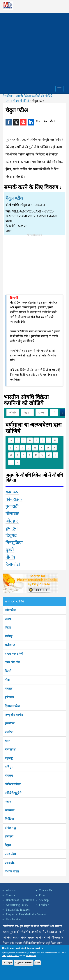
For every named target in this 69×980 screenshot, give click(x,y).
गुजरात (9, 689)
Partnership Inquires (18, 910)
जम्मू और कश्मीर (14, 715)
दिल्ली (8, 671)
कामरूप (12, 492)
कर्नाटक (9, 732)
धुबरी (10, 550)
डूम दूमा (12, 528)
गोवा (7, 680)
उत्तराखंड (10, 863)
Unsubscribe (13, 919)
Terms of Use (31, 955)
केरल (8, 741)
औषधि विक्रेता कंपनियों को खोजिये (34, 96)
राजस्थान (10, 810)
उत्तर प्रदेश (10, 854)
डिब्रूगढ (11, 535)
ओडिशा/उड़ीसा (13, 784)
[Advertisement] (34, 48)
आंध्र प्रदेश (10, 610)
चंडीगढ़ (9, 636)
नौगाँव (10, 557)
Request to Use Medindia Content (26, 914)
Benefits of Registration (20, 900)
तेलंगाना (9, 836)
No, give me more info (24, 963)
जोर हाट (12, 521)
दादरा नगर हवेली (14, 654)
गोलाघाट (12, 514)
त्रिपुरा (8, 845)
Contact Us (46, 890)
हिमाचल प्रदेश (12, 706)
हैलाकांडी (13, 564)
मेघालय (9, 776)
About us (11, 890)
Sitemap (44, 900)
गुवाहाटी (12, 506)
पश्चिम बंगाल (12, 871)
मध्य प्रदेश (10, 749)
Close (38, 963)
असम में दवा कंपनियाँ (17, 101)
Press (42, 895)
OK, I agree (7, 963)
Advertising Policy (17, 905)
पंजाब (8, 802)
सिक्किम (9, 819)
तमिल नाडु (10, 828)
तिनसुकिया (14, 543)
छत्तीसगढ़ (10, 645)
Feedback (45, 905)
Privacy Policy (13, 955)
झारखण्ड (10, 723)
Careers (10, 895)
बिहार (8, 628)
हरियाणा (9, 697)
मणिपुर (9, 767)
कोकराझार (14, 499)
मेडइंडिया (8, 96)
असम (8, 619)
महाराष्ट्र (9, 758)
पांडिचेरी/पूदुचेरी (13, 793)
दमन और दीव (12, 662)
